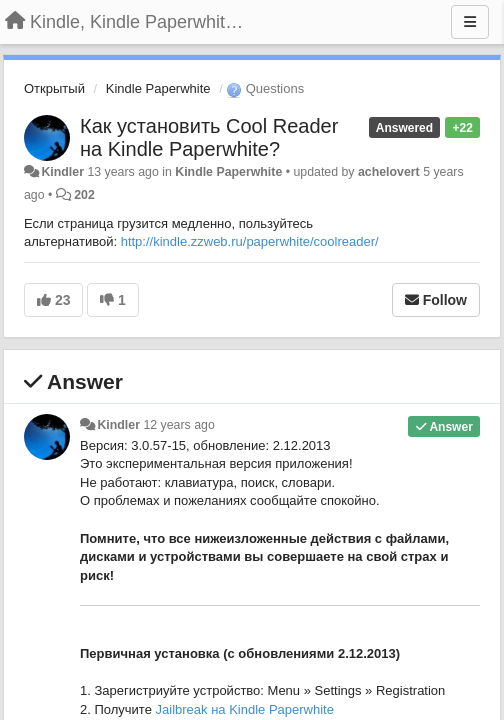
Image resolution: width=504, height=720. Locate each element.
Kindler (62, 172)
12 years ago (178, 425)
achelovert (389, 172)
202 (84, 195)
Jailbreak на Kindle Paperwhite (245, 709)
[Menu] (470, 22)
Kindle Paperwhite (158, 88)
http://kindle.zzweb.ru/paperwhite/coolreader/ (250, 241)
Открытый (54, 88)
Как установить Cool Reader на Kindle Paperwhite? (209, 137)
